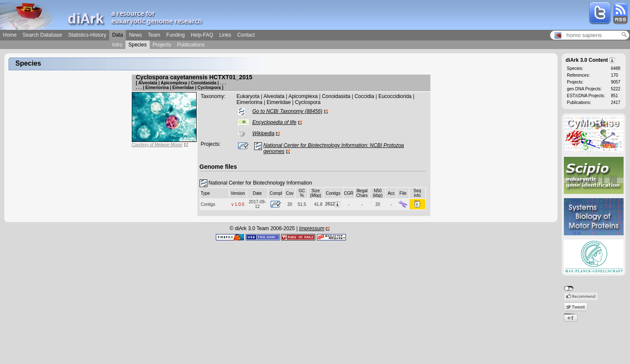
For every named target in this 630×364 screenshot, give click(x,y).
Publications (191, 45)
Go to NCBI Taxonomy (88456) (287, 111)
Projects (162, 45)
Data (118, 35)
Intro (117, 45)
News (135, 35)
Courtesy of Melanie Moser (157, 145)
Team (154, 35)
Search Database (42, 35)
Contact (246, 35)
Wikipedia (264, 133)
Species (138, 45)
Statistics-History (87, 35)
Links (225, 35)
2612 (333, 204)
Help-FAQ (202, 35)
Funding (176, 35)
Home (10, 35)
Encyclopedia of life (274, 122)
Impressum (312, 228)
